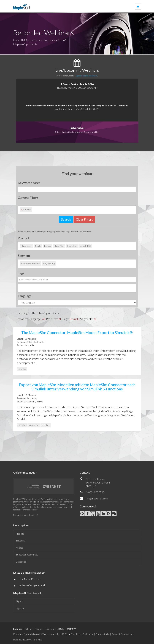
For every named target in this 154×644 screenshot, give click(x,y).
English (27, 629)
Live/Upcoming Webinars (77, 70)
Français (38, 629)
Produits (20, 534)
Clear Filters (84, 219)
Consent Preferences (122, 634)
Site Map (38, 640)
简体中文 (71, 629)
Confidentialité (102, 634)
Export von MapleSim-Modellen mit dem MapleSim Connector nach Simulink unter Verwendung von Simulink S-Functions (77, 387)
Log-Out (20, 609)
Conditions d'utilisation (82, 634)
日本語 (60, 629)
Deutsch (50, 629)
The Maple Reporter (30, 579)
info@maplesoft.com (97, 498)
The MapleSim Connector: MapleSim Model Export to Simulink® (77, 332)
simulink (74, 319)
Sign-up (20, 601)
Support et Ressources (27, 555)
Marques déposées (22, 640)
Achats (19, 548)
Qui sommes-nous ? (25, 472)
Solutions (20, 541)
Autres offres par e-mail (32, 585)
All (44, 319)
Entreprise (21, 562)
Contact (85, 472)
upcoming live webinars (87, 76)
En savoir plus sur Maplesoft (26, 515)
